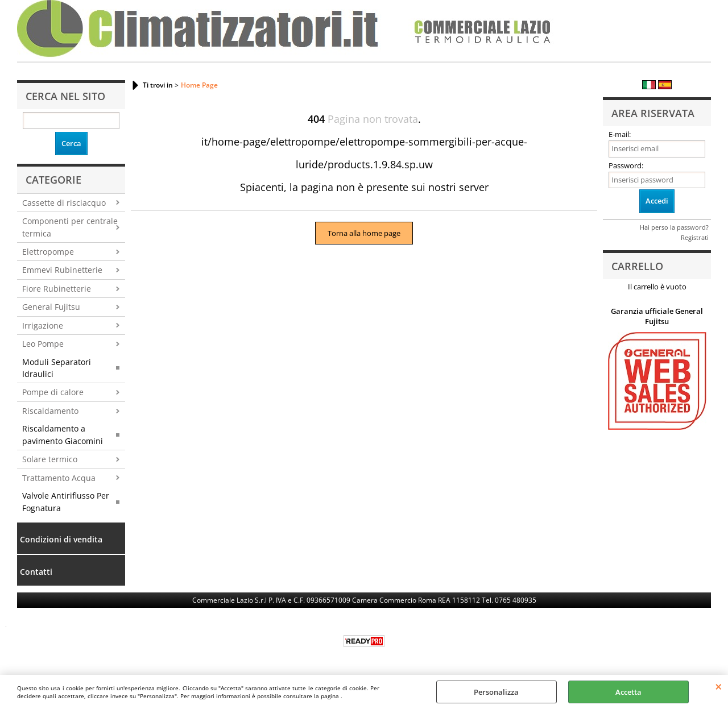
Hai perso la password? (674, 227)
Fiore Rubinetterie (57, 289)
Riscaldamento (50, 411)
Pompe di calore (53, 392)
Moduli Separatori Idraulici (57, 368)
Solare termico (50, 459)
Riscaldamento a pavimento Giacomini (63, 434)
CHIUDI (719, 686)
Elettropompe (48, 252)
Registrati (695, 237)
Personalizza (496, 692)
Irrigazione (43, 326)
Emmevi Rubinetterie (62, 270)
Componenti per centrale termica (70, 227)
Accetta (628, 692)
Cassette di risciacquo (64, 203)
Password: (626, 165)
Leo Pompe (43, 344)
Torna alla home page (364, 233)
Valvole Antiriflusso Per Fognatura (66, 501)
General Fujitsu (51, 307)
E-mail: (620, 134)
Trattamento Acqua (59, 478)
